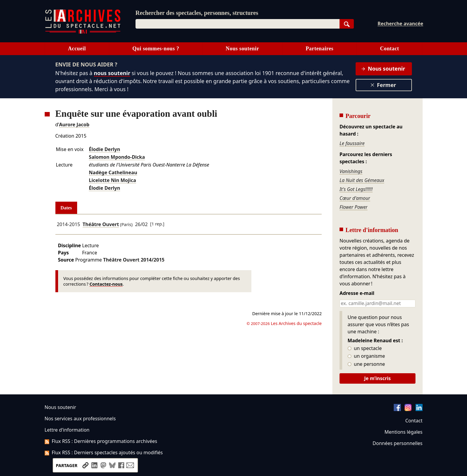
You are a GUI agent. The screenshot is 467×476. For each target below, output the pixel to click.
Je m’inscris (378, 378)
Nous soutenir (242, 49)
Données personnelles (397, 443)
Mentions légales (403, 432)
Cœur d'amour (355, 198)
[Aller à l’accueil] (83, 32)
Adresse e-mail (357, 293)
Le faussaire (352, 143)
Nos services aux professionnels (80, 419)
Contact (390, 49)
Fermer (383, 85)
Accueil (77, 49)
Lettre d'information (67, 430)
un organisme (366, 356)
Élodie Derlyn (104, 149)
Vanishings (351, 171)
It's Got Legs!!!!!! (356, 189)
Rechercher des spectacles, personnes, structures (197, 13)
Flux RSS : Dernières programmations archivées (101, 441)
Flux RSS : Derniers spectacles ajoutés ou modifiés (104, 452)
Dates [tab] (66, 208)
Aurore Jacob (74, 125)
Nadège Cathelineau (113, 172)
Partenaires (319, 49)
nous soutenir (112, 73)
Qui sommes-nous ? (156, 49)
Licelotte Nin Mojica (112, 180)
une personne (366, 364)
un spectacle (365, 349)
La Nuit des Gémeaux (362, 180)
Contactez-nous (106, 284)
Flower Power (354, 207)
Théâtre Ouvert (101, 224)
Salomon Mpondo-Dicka (117, 157)
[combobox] (238, 24)
